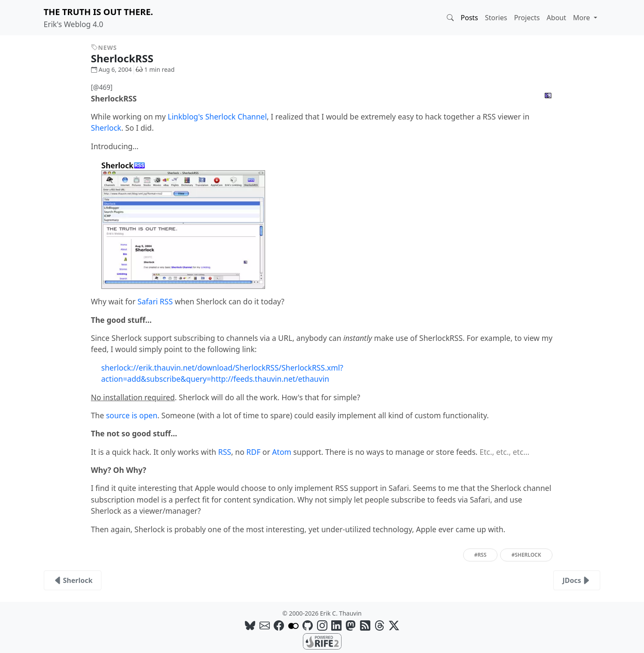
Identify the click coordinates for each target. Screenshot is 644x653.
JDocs (577, 580)
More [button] (583, 18)
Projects (527, 18)
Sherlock (106, 128)
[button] (450, 18)
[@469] (102, 87)
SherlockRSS (129, 58)
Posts (469, 18)
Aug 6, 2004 (111, 69)
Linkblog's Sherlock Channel (217, 116)
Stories (496, 18)
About (556, 18)
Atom (282, 452)
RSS (225, 452)
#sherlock (526, 555)
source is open (132, 415)
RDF (253, 452)
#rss (481, 555)
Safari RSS (155, 301)
